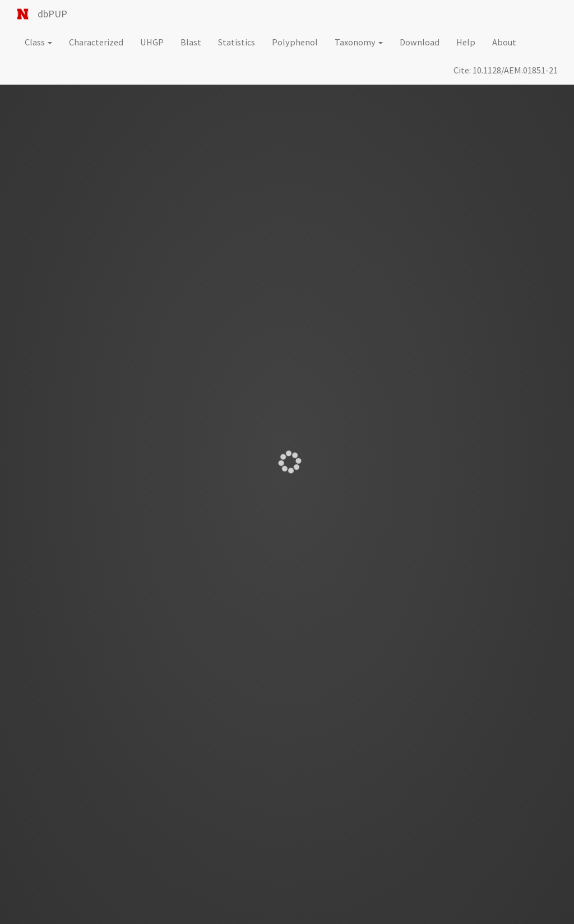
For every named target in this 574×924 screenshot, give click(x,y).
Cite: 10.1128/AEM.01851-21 (506, 70)
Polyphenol (295, 42)
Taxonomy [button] (359, 42)
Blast (191, 42)
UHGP (152, 42)
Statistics (237, 42)
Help (466, 42)
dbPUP (52, 14)
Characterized (96, 42)
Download (420, 42)
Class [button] (38, 42)
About (504, 42)
